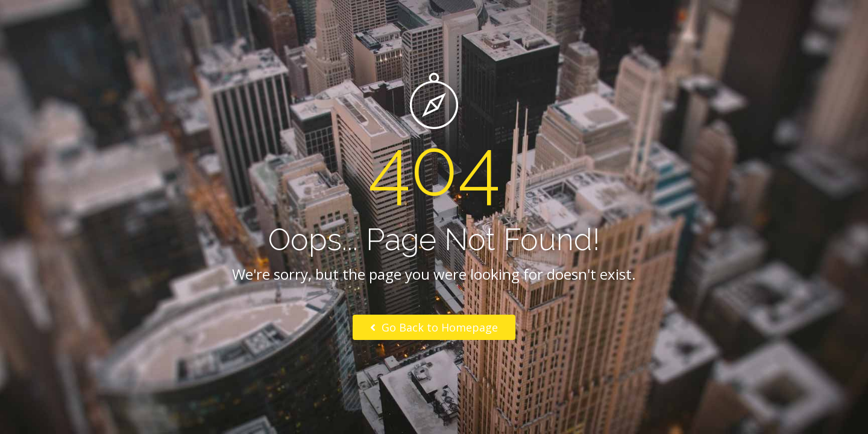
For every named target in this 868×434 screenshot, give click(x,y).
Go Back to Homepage (434, 327)
